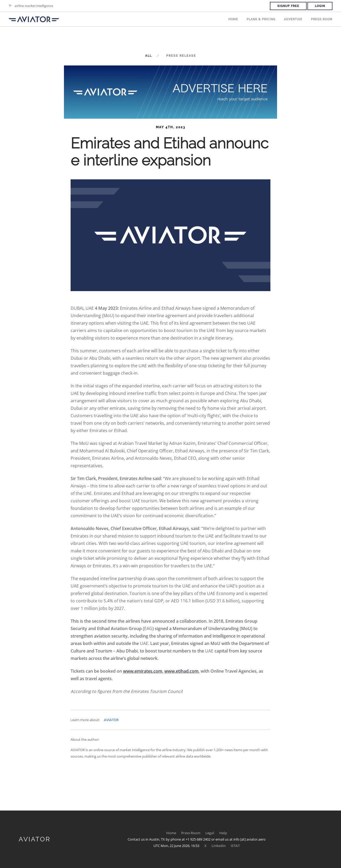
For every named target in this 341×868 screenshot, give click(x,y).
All (149, 56)
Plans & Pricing (261, 19)
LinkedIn (219, 846)
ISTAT (235, 846)
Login (320, 6)
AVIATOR (111, 720)
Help (223, 833)
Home (233, 19)
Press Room (322, 19)
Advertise (293, 19)
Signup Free (288, 6)
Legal (210, 833)
